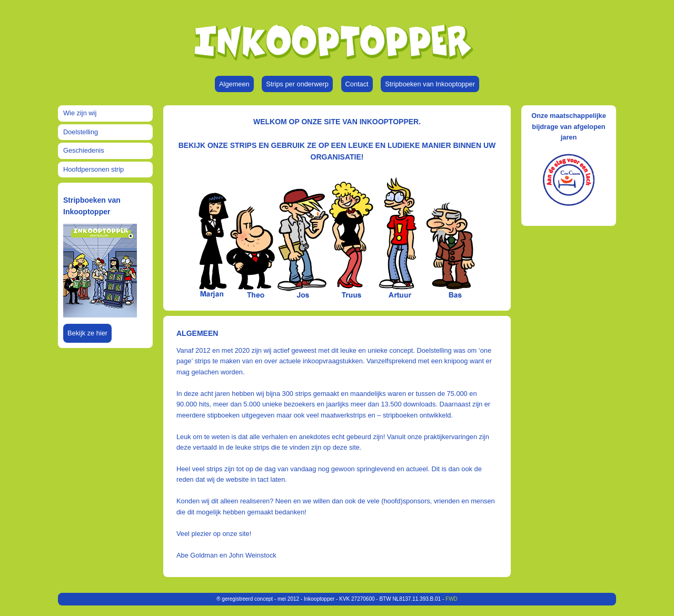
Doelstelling (81, 132)
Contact (357, 84)
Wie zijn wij (80, 113)
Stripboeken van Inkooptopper (430, 84)
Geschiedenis (84, 150)
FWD (452, 599)
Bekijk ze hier (87, 333)
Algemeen (234, 84)
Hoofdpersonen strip (93, 169)
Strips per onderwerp (297, 84)
